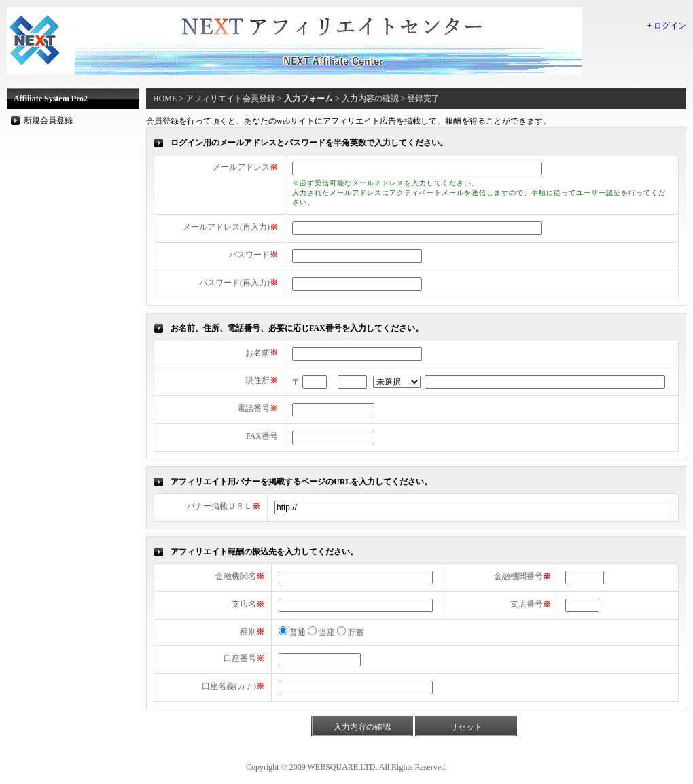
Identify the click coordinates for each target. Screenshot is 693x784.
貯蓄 (351, 632)
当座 (321, 632)
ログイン (670, 26)
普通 (292, 632)
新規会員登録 (48, 120)
